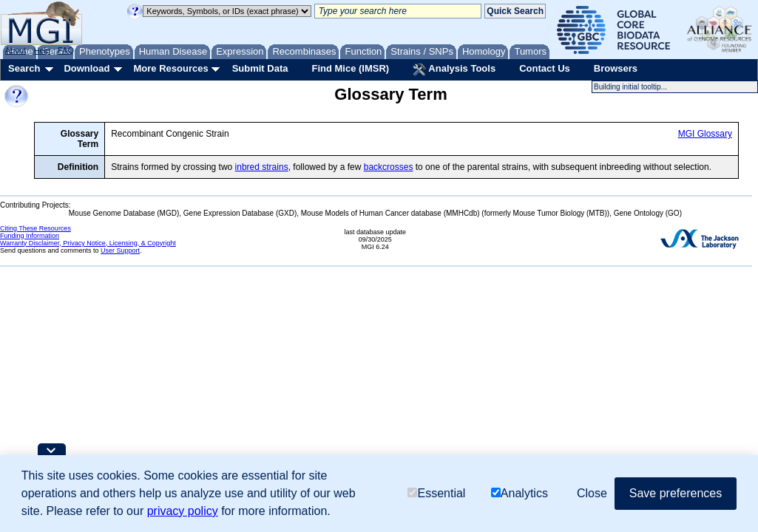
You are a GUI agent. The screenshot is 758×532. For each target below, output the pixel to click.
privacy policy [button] (183, 511)
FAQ (66, 50)
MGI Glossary (705, 134)
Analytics (520, 493)
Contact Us (545, 68)
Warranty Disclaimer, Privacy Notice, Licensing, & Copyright (88, 243)
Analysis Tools (454, 69)
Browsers (616, 68)
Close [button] (592, 493)
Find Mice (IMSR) (350, 68)
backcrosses (389, 167)
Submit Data (260, 68)
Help (42, 50)
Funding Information (30, 236)
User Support (120, 250)
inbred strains (262, 167)
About (16, 50)
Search (24, 68)
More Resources (170, 68)
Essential (436, 493)
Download (87, 68)
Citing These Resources (35, 228)
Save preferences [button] (676, 493)
